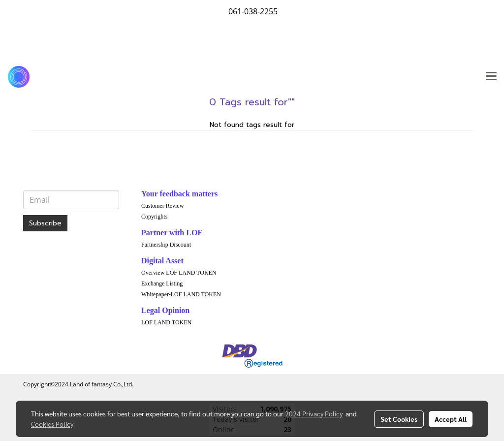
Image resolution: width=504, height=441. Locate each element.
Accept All (451, 419)
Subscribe (45, 223)
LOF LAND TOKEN (166, 322)
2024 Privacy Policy (314, 413)
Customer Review (162, 206)
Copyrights (154, 217)
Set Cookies (399, 419)
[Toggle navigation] (491, 77)
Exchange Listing (162, 283)
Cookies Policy (52, 424)
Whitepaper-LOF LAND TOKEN (181, 294)
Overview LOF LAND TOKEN (179, 273)
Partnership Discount (166, 245)
